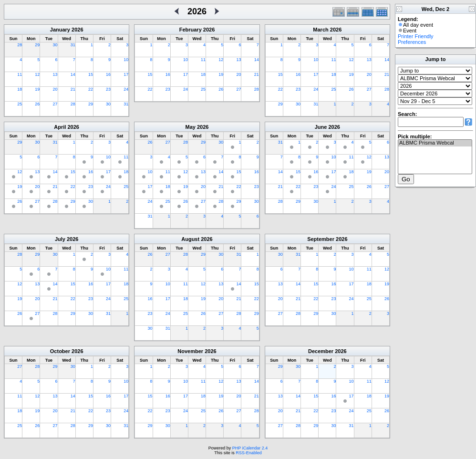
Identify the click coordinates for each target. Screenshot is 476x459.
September (321, 239)
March (321, 30)
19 (37, 89)
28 (20, 45)
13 (55, 74)
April (60, 127)
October (60, 351)
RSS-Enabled (249, 453)
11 (20, 74)
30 (55, 45)
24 (126, 89)
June (321, 127)
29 (37, 45)
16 (108, 74)
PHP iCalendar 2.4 (250, 448)
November (190, 351)
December (321, 351)
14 (73, 74)
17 (126, 74)
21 (73, 89)
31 (73, 45)
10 (126, 60)
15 (91, 74)
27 (55, 104)
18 (20, 89)
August (190, 239)
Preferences (412, 42)
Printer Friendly (416, 36)
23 (108, 89)
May (191, 127)
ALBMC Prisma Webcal (435, 143)
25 (20, 104)
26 (37, 104)
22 (91, 89)
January (60, 30)
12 (37, 74)
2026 (77, 30)
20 (55, 89)
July (60, 239)
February (191, 30)
